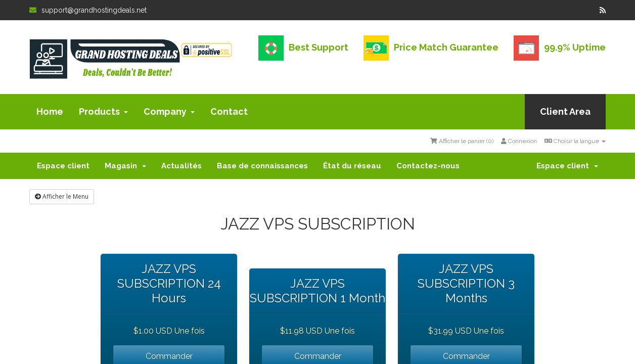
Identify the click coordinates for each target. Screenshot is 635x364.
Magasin (125, 166)
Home (50, 111)
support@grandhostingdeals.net (88, 10)
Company (169, 111)
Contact (229, 111)
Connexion (519, 141)
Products (103, 111)
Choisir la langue (575, 141)
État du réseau (352, 166)
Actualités (182, 166)
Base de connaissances (262, 166)
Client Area (565, 111)
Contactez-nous (428, 166)
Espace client (63, 166)
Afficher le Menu (62, 196)
